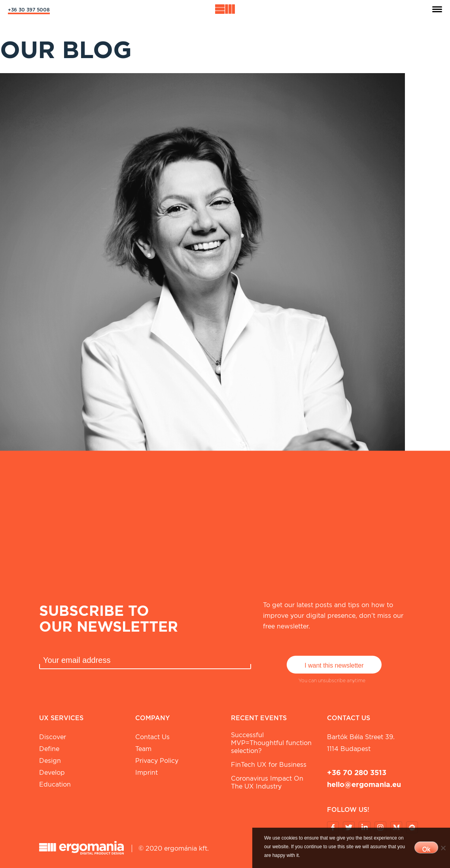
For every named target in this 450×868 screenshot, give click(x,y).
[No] (443, 848)
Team (143, 749)
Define (49, 749)
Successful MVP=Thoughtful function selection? (271, 743)
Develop (52, 773)
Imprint (147, 773)
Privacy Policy (157, 761)
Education (55, 784)
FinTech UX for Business (269, 765)
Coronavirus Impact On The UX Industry (267, 782)
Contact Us (152, 737)
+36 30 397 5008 (29, 10)
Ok (426, 849)
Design (50, 761)
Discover (53, 737)
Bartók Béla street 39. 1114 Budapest (361, 743)
